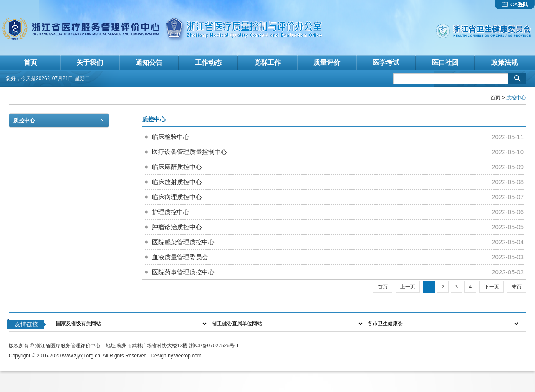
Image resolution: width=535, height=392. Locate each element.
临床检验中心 (171, 137)
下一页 (492, 287)
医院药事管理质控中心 (183, 272)
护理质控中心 (171, 212)
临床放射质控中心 (177, 182)
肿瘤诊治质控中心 (177, 227)
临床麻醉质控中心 (177, 167)
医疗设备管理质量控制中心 (189, 152)
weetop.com (188, 356)
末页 (517, 287)
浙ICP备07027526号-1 (214, 346)
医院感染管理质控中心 (183, 242)
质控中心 (24, 120)
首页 (495, 98)
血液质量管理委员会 (180, 257)
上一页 (408, 287)
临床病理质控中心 (177, 197)
